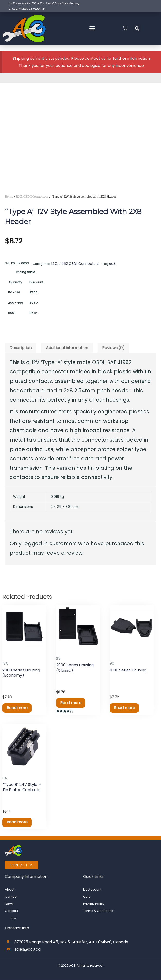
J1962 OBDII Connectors (32, 197)
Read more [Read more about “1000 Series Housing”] (125, 707)
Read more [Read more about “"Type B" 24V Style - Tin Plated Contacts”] (18, 822)
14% (54, 263)
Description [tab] (21, 347)
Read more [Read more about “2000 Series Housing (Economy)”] (18, 707)
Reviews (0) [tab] (113, 347)
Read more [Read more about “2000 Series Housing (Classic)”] (72, 702)
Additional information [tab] (67, 347)
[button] (92, 28)
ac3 (108, 263)
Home (9, 197)
